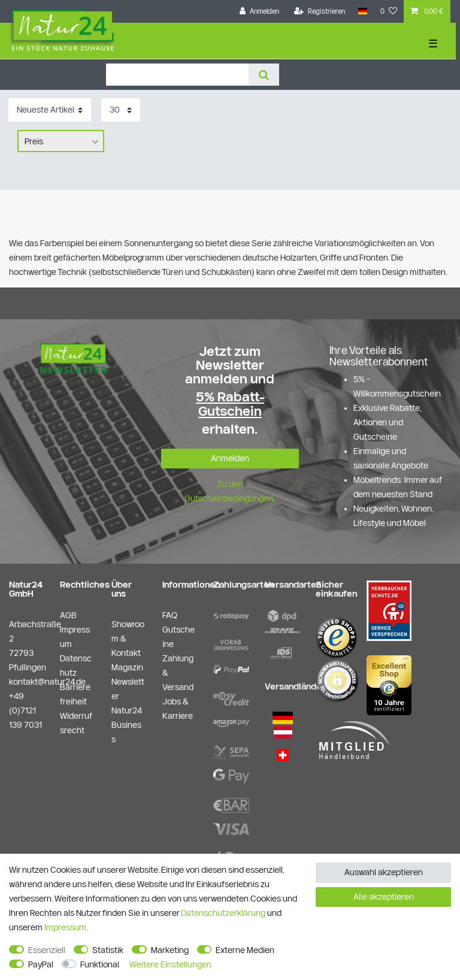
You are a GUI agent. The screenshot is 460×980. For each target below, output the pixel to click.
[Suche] (264, 75)
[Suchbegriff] (177, 75)
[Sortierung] (50, 110)
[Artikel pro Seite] (121, 110)
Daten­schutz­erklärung (223, 913)
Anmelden (230, 458)
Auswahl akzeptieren (384, 872)
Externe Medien (245, 950)
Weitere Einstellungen (170, 964)
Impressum (65, 927)
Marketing (170, 950)
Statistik (108, 950)
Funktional (100, 964)
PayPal (41, 964)
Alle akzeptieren (384, 897)
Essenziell (47, 950)
